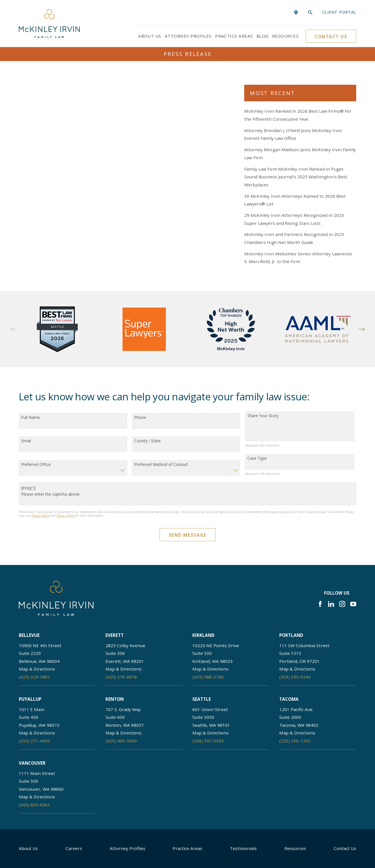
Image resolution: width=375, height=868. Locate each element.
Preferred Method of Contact (161, 465)
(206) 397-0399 (208, 741)
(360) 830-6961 (34, 805)
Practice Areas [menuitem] (234, 36)
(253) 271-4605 (34, 741)
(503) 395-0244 (295, 677)
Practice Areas (187, 848)
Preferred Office (36, 465)
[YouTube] (353, 604)
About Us (28, 848)
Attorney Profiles (128, 848)
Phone (140, 418)
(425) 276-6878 (121, 677)
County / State (147, 441)
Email (26, 441)
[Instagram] (342, 604)
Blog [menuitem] (263, 36)
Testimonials (243, 848)
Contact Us (331, 37)
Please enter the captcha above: (51, 494)
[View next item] (361, 329)
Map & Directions (37, 669)
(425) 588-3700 (208, 677)
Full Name (30, 418)
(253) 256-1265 (295, 741)
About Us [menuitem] (150, 36)
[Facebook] (320, 604)
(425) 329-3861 (34, 677)
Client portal (339, 12)
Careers (74, 848)
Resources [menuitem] (285, 36)
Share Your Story (263, 416)
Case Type (257, 458)
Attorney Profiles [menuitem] (188, 36)
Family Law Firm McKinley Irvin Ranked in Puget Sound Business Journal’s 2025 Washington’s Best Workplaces (296, 177)
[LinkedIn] (331, 604)
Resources (295, 848)
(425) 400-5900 (121, 741)
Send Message (187, 535)
